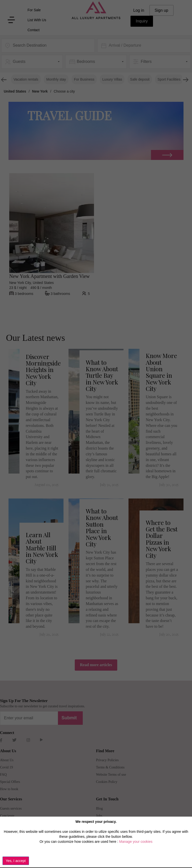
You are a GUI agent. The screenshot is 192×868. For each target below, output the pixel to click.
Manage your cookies (136, 842)
